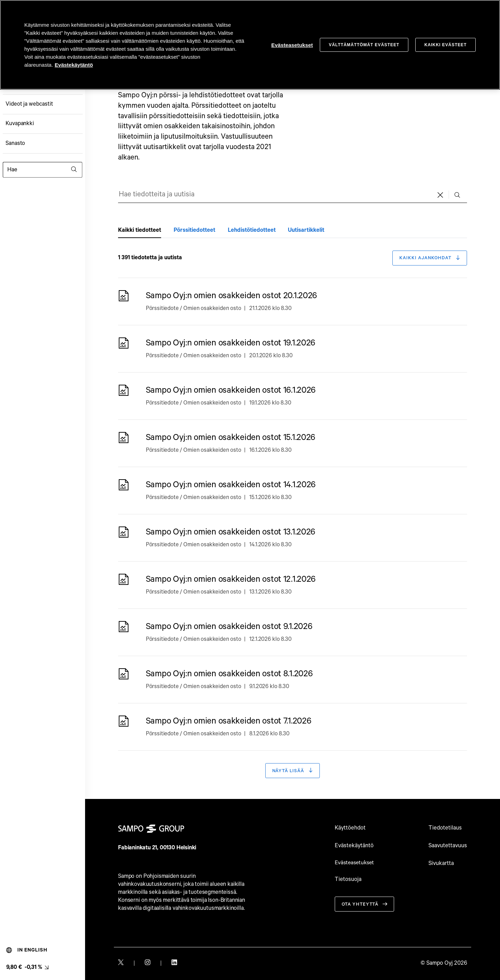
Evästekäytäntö (354, 846)
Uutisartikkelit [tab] (306, 230)
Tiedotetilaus (445, 828)
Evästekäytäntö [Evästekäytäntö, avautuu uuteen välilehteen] (74, 65)
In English (27, 950)
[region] (250, 45)
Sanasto (15, 143)
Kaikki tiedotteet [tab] (140, 230)
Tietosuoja (348, 880)
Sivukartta (441, 863)
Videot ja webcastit (29, 104)
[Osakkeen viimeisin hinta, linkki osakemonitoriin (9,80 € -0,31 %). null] (27, 967)
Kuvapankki (20, 124)
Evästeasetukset (356, 863)
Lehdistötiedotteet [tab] (252, 230)
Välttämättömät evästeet (364, 45)
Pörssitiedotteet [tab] (194, 230)
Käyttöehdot (350, 828)
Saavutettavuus (448, 846)
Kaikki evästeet (445, 45)
